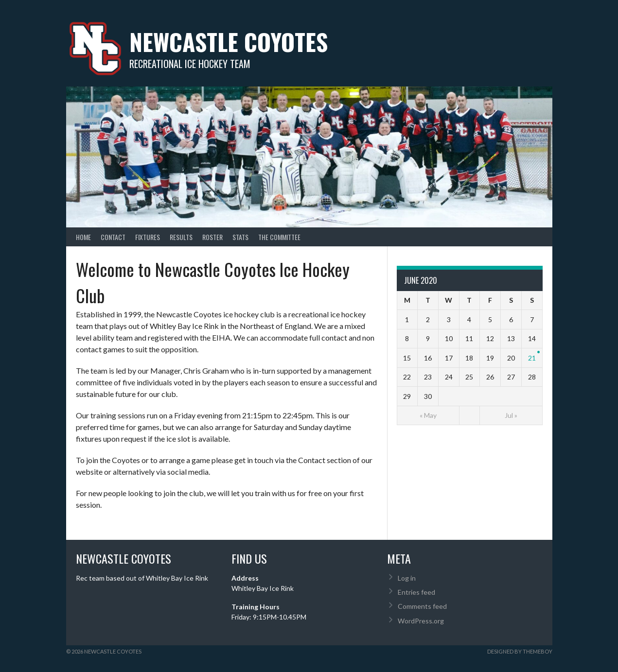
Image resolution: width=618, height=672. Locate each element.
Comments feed (422, 606)
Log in (407, 578)
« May (428, 415)
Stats (240, 237)
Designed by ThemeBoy (520, 651)
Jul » (511, 415)
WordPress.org (421, 621)
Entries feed (416, 592)
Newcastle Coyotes (229, 42)
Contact (113, 237)
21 (532, 358)
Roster (212, 237)
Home (83, 237)
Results (181, 237)
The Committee (279, 237)
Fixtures (148, 237)
